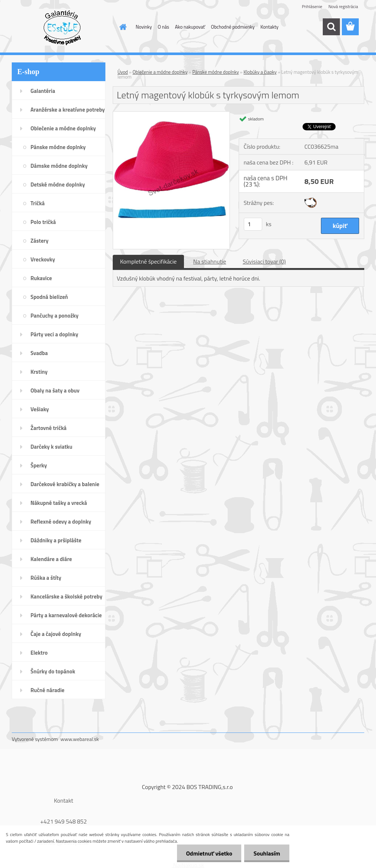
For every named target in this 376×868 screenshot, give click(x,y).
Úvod (123, 72)
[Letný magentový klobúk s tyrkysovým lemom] (171, 115)
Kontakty (269, 27)
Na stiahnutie (210, 261)
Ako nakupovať (190, 27)
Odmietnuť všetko (209, 853)
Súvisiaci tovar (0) (264, 261)
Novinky (144, 27)
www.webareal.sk (80, 739)
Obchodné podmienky (233, 27)
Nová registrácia (343, 6)
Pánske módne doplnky (216, 72)
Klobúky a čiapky (260, 72)
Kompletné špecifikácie (148, 261)
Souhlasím (267, 853)
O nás (164, 27)
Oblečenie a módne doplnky (160, 72)
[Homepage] (122, 27)
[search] (331, 27)
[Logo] (62, 27)
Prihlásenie (312, 6)
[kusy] (253, 224)
